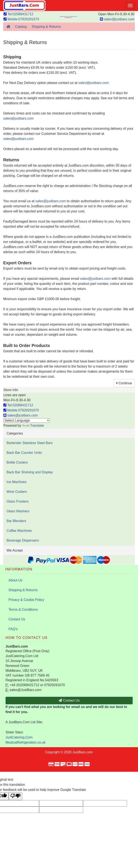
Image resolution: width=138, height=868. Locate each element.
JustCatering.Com (19, 737)
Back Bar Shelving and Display (30, 472)
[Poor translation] (15, 796)
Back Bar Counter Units (24, 453)
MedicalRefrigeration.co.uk (25, 742)
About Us (15, 580)
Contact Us (17, 619)
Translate (33, 426)
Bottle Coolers (17, 462)
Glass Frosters (18, 501)
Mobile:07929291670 (21, 19)
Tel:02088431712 (18, 14)
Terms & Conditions (23, 610)
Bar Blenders (16, 521)
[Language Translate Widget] (27, 420)
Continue (124, 383)
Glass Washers (18, 511)
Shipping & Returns (23, 590)
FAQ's (13, 629)
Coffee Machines (19, 531)
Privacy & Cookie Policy (26, 600)
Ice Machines (16, 482)
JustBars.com (83, 752)
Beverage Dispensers (23, 540)
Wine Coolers (17, 492)
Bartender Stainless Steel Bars (30, 443)
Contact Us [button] (69, 700)
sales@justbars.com (117, 19)
